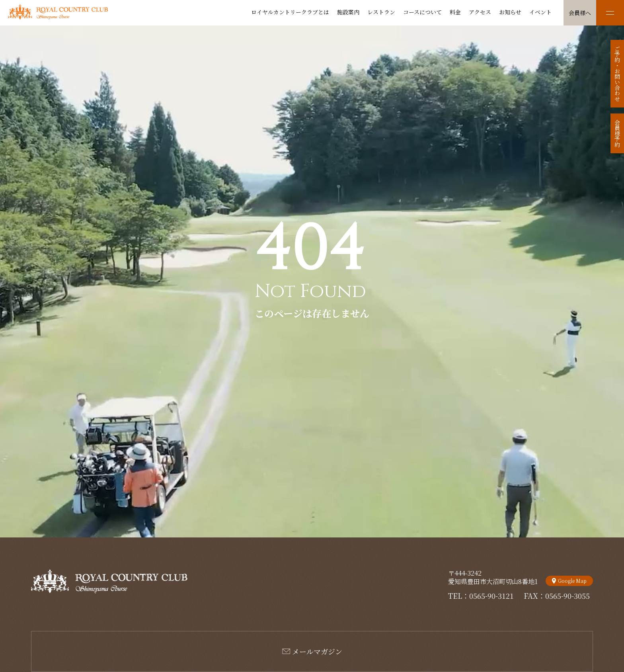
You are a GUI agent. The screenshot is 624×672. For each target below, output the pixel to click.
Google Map (572, 581)
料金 (455, 12)
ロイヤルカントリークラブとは (290, 12)
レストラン (381, 12)
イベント (540, 12)
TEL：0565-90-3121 (481, 596)
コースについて (422, 12)
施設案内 (348, 12)
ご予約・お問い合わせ (617, 74)
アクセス (480, 12)
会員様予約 (617, 133)
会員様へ (580, 13)
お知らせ (510, 12)
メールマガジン (317, 651)
